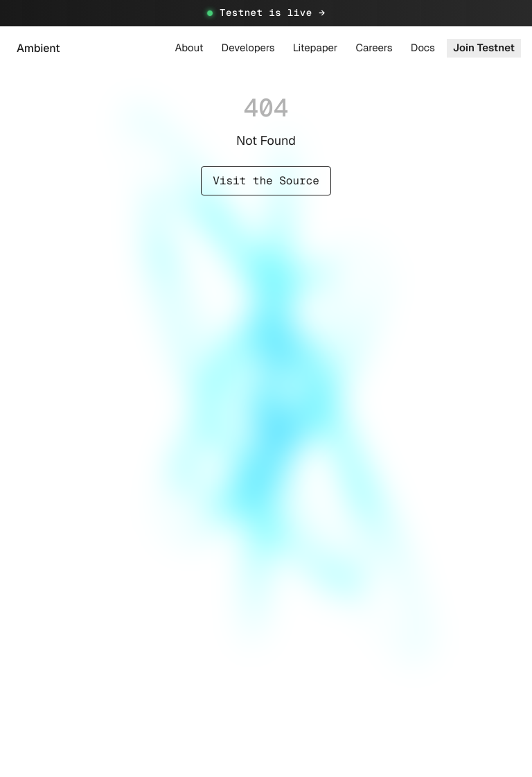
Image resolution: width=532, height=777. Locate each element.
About (189, 48)
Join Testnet (484, 48)
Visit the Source (266, 181)
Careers (374, 48)
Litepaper (316, 48)
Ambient (38, 48)
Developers (248, 48)
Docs (423, 48)
